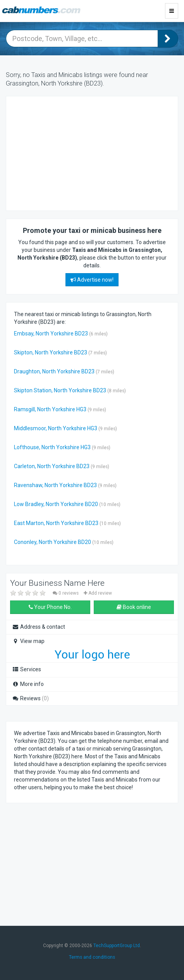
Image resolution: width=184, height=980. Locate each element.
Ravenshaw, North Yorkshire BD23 (55, 485)
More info (28, 684)
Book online (134, 607)
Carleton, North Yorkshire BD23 (52, 466)
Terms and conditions (92, 957)
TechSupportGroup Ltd (117, 946)
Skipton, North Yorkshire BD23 (51, 352)
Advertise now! (92, 280)
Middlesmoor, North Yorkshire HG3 (56, 428)
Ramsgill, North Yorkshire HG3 (50, 409)
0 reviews (66, 593)
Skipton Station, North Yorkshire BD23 (60, 390)
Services (27, 669)
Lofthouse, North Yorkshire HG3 (52, 447)
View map (28, 641)
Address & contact (39, 627)
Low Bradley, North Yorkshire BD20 (56, 504)
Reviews (30, 698)
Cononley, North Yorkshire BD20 (52, 542)
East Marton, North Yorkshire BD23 (56, 523)
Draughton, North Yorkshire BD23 (54, 371)
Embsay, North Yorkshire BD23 (51, 334)
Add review (98, 593)
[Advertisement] (76, 152)
